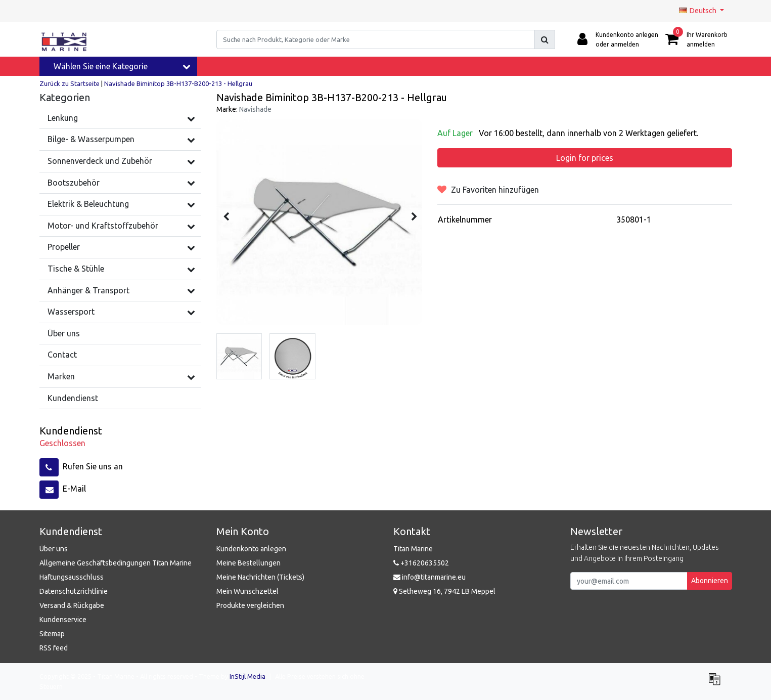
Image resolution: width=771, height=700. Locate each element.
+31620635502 (421, 563)
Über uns (54, 549)
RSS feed (54, 648)
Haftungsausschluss (72, 577)
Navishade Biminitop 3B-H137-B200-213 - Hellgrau (178, 83)
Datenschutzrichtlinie (74, 591)
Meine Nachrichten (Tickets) (260, 577)
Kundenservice (63, 620)
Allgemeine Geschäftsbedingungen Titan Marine (116, 563)
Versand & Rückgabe (72, 605)
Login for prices (585, 158)
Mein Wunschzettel (247, 591)
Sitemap (52, 634)
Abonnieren (710, 581)
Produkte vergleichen (250, 605)
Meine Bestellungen (248, 563)
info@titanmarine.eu (429, 577)
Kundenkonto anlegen (251, 549)
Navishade (255, 109)
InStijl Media (247, 676)
